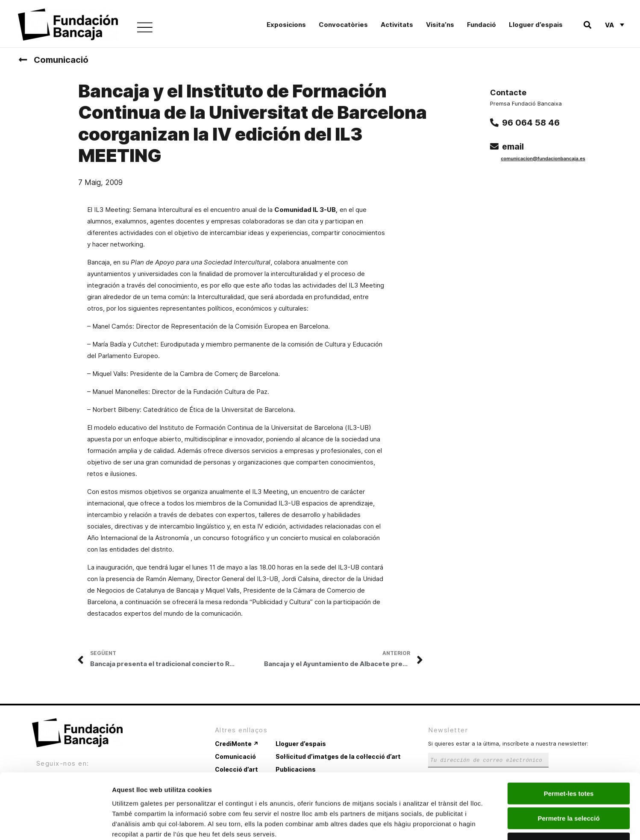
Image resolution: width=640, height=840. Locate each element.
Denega (569, 786)
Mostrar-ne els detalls (492, 823)
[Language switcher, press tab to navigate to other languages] (615, 25)
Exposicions (286, 25)
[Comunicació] (23, 60)
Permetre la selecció (568, 761)
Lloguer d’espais (536, 25)
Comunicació (61, 60)
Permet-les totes (569, 736)
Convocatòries (343, 25)
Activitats (397, 25)
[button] (587, 25)
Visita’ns (440, 25)
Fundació (481, 25)
